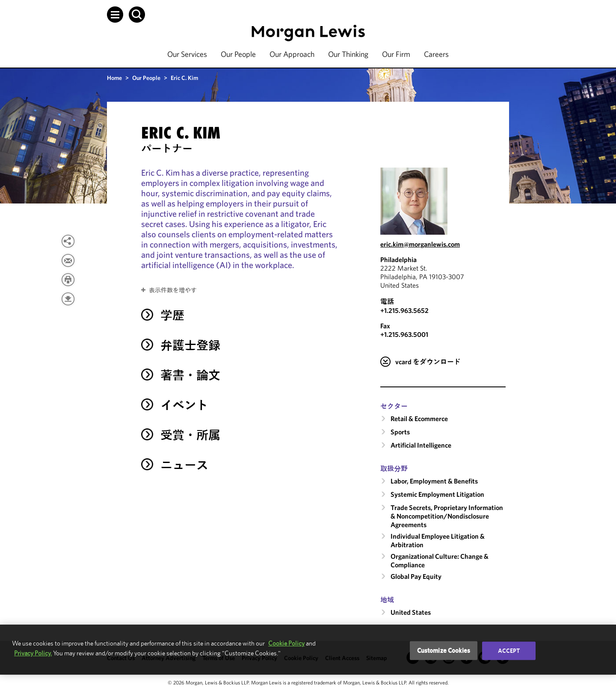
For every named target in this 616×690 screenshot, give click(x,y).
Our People (238, 54)
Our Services (187, 54)
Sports (400, 432)
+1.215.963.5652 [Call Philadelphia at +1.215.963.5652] (404, 310)
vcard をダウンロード (428, 362)
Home (114, 78)
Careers (436, 54)
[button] (115, 15)
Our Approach (292, 54)
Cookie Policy (286, 643)
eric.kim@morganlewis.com (420, 244)
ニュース (184, 465)
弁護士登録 (190, 345)
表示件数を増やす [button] (173, 290)
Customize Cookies (444, 650)
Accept (509, 651)
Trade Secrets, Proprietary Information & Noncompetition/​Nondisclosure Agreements (447, 516)
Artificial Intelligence (421, 445)
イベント (184, 405)
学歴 (172, 315)
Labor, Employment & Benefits (434, 481)
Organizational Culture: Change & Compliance (440, 560)
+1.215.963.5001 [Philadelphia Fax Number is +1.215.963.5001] (404, 334)
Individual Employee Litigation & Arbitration (438, 540)
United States (411, 612)
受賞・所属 (190, 435)
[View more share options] (68, 241)
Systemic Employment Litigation (437, 494)
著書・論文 (190, 375)
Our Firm (396, 54)
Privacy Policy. (33, 653)
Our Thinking (348, 54)
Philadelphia (398, 259)
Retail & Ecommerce (419, 419)
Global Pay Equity (416, 576)
